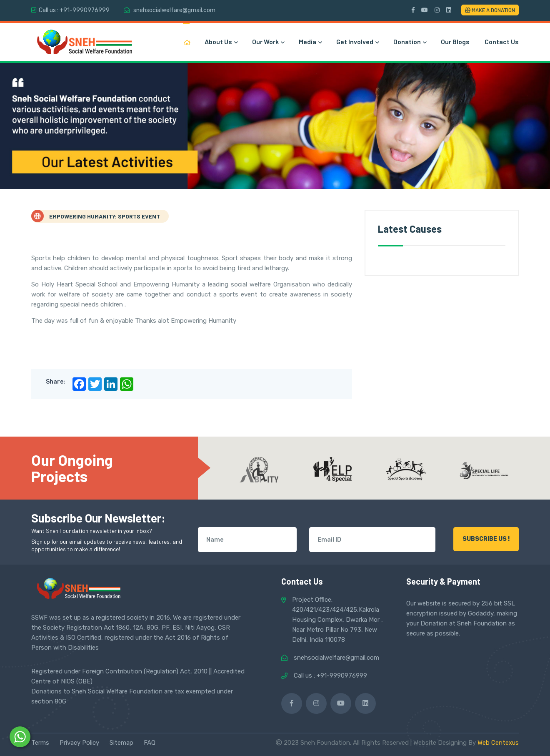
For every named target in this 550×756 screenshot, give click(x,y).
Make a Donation (490, 10)
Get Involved (357, 41)
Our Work (268, 41)
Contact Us (502, 41)
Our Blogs (455, 41)
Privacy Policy (79, 743)
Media (310, 41)
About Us (221, 41)
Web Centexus (498, 743)
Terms (40, 743)
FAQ (150, 743)
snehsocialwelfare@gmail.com (174, 10)
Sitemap (121, 743)
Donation (410, 41)
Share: (55, 382)
